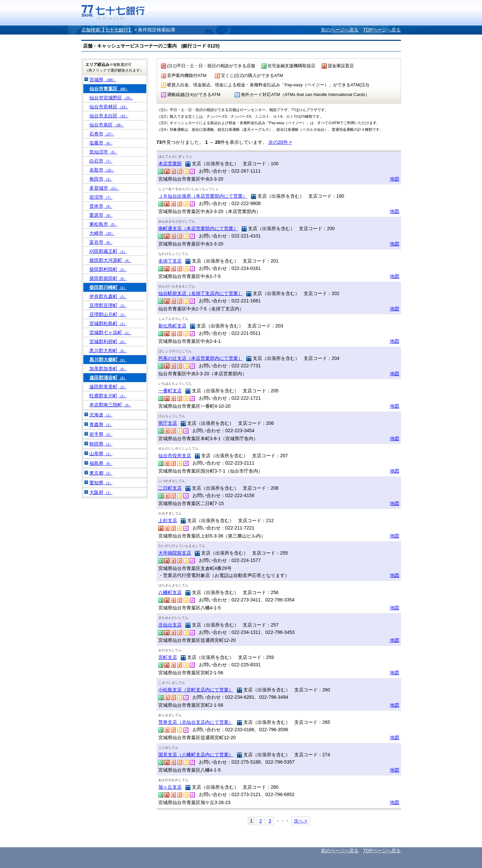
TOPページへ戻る (382, 30)
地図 (395, 179)
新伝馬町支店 (172, 326)
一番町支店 (170, 391)
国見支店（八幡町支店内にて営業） (196, 755)
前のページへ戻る (340, 30)
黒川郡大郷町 (108, 360)
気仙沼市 (103, 152)
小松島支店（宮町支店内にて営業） (196, 690)
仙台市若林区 (109, 107)
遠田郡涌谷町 (108, 378)
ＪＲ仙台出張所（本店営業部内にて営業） (203, 196)
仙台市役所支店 (175, 456)
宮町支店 (168, 657)
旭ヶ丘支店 (170, 787)
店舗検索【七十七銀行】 (107, 30)
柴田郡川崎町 (108, 287)
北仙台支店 (170, 625)
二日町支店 (170, 488)
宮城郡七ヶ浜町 (110, 332)
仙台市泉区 (107, 125)
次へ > (301, 821)
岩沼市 (101, 197)
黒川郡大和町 (108, 351)
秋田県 (101, 444)
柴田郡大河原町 (110, 260)
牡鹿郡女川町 (108, 396)
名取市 (102, 170)
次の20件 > (280, 142)
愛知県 (101, 483)
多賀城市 (104, 188)
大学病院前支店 (175, 553)
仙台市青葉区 (109, 89)
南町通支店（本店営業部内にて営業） (198, 228)
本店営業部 (170, 164)
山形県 (101, 454)
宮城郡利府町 (108, 342)
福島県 (101, 463)
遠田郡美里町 (108, 387)
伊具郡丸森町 (108, 296)
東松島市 (103, 224)
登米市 (101, 206)
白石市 (101, 161)
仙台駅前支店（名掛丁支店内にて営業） (200, 293)
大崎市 (102, 233)
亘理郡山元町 (108, 314)
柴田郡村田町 (108, 269)
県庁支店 (168, 423)
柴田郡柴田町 (108, 278)
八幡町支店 (170, 592)
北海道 (101, 415)
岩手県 (101, 434)
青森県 (101, 424)
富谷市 (101, 242)
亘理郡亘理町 (108, 305)
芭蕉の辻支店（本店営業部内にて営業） (200, 358)
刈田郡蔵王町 (108, 251)
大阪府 (101, 492)
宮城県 (103, 80)
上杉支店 (168, 520)
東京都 (101, 473)
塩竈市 (101, 143)
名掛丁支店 (170, 261)
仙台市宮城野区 (111, 98)
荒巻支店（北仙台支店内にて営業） (196, 722)
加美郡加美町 (108, 369)
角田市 (101, 179)
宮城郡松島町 (108, 323)
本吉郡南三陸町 (110, 405)
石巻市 (102, 134)
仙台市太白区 (109, 116)
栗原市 (101, 215)
